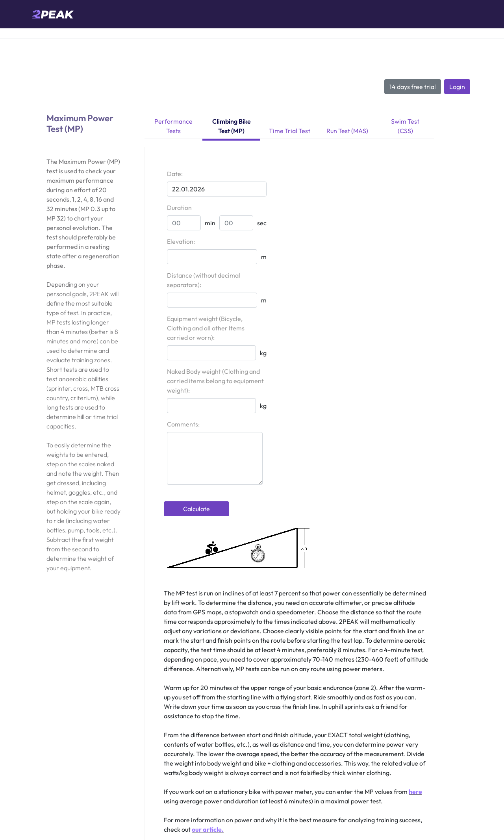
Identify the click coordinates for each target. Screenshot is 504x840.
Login (457, 87)
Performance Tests (173, 126)
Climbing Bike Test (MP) (232, 126)
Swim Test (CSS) (405, 126)
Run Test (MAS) (347, 131)
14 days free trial (413, 87)
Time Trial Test (290, 131)
